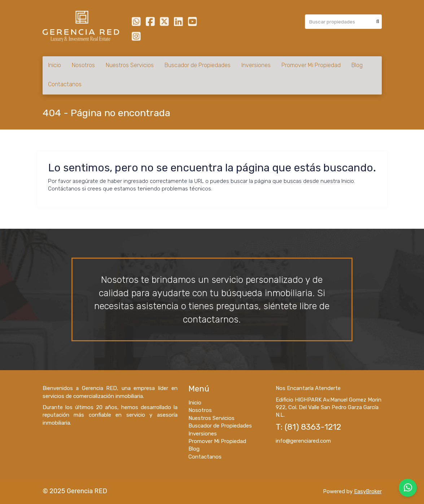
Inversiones (256, 65)
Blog (357, 65)
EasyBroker (368, 491)
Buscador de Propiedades (198, 65)
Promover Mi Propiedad (311, 65)
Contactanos (65, 84)
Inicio (54, 65)
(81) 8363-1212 (313, 427)
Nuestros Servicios (130, 65)
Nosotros (83, 65)
